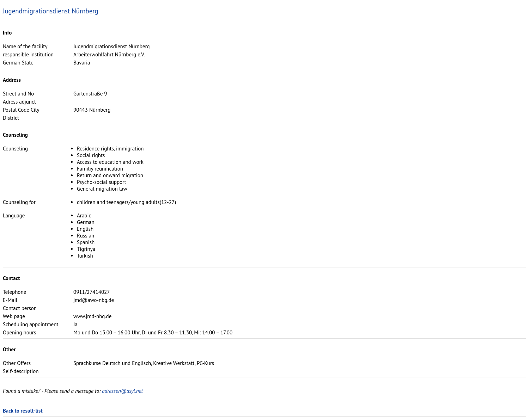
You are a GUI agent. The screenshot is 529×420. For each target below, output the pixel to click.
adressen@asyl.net (122, 391)
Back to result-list (23, 411)
